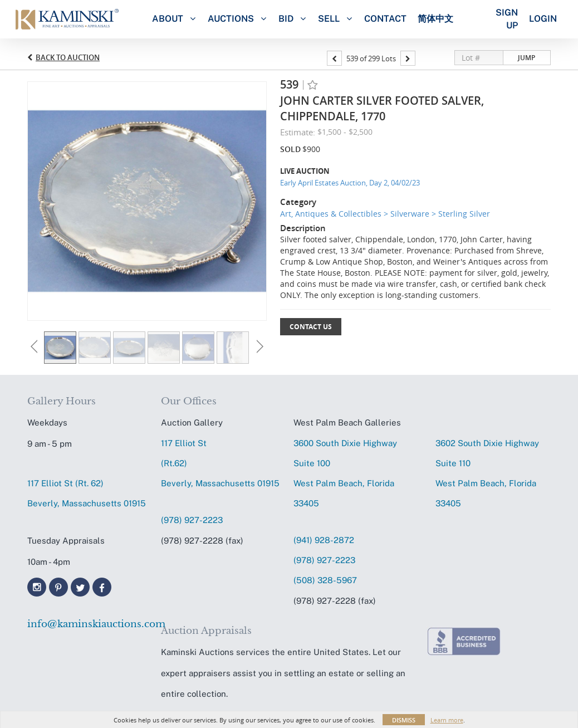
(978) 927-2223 (192, 520)
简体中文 (435, 19)
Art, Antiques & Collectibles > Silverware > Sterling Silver (385, 214)
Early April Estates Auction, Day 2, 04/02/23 (350, 183)
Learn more (447, 720)
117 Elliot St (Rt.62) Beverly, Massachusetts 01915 (220, 463)
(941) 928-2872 (324, 540)
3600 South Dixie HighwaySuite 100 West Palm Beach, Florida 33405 (345, 473)
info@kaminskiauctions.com (89, 624)
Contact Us (311, 327)
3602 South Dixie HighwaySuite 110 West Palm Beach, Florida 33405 (487, 473)
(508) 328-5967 (325, 580)
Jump (526, 58)
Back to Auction (68, 57)
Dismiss (404, 720)
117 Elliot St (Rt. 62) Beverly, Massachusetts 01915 (87, 493)
